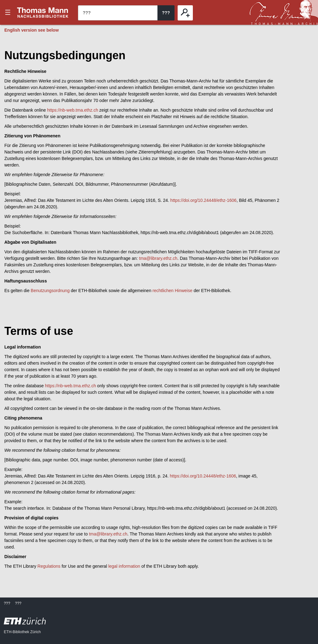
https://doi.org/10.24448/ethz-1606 (203, 200)
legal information (124, 566)
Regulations (49, 566)
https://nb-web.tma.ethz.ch (73, 110)
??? (43, 12)
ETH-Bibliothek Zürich (22, 632)
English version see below (32, 30)
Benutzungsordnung (50, 291)
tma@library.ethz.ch (158, 258)
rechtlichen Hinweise (172, 291)
